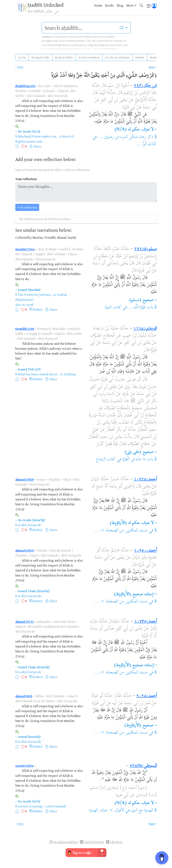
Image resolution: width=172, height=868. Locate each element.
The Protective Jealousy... (35, 295)
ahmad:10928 (25, 479)
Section (23, 806)
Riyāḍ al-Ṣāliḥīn (64, 57)
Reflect (38, 309)
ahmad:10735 (25, 622)
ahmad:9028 (24, 696)
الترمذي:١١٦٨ (145, 329)
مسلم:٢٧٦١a (146, 249)
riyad (30, 305)
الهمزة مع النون (142, 810)
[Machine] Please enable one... (38, 136)
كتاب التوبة (113, 307)
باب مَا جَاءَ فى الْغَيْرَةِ (138, 459)
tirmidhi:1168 (25, 329)
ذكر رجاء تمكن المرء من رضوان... (126, 137)
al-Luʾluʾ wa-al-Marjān (117, 57)
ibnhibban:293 (25, 86)
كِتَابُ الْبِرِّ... (147, 144)
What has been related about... (39, 374)
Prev (20, 67)
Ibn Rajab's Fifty (40, 57)
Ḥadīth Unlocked (46, 5)
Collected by (24, 238)
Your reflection (26, 179)
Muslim (154, 57)
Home (98, 5)
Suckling (70, 374)
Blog (120, 5)
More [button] (130, 5)
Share (37, 146)
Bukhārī (140, 57)
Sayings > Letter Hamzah (49, 806)
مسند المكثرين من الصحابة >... (121, 531)
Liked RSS (116, 842)
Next (152, 67)
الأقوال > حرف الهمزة (107, 810)
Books (109, 5)
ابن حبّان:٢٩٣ (145, 86)
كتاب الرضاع (106, 459)
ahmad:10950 (25, 550)
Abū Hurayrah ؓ (31, 525)
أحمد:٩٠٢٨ (147, 696)
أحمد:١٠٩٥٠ (145, 551)
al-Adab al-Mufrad (89, 57)
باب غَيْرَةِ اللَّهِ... (141, 307)
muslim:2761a (25, 249)
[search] (80, 28)
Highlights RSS (94, 842)
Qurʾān (22, 57)
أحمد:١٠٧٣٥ (146, 622)
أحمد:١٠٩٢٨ (145, 479)
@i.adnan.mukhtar (66, 842)
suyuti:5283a (24, 766)
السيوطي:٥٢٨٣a (143, 766)
